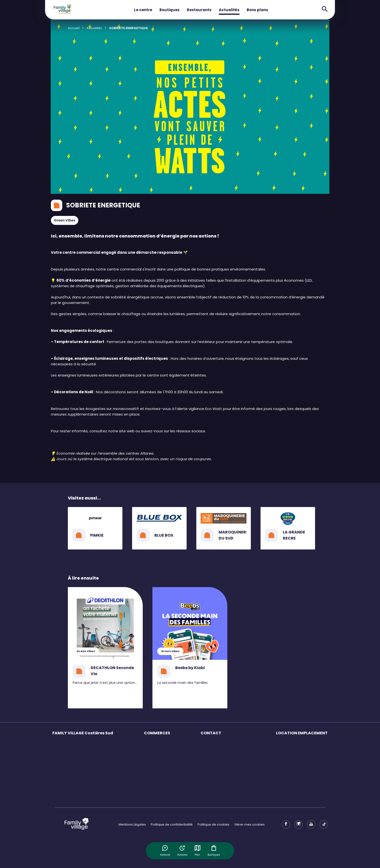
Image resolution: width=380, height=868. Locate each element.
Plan (198, 851)
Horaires (59, 753)
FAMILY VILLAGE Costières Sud (83, 733)
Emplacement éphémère (296, 744)
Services (59, 761)
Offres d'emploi (156, 770)
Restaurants (199, 10)
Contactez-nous (214, 753)
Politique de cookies (214, 824)
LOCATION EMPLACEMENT (302, 733)
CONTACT (211, 733)
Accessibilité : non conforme (223, 761)
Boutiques (170, 10)
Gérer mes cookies (249, 824)
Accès (57, 770)
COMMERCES (157, 733)
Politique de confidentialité (172, 824)
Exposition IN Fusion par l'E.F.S (75, 795)
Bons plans (257, 10)
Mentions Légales (132, 824)
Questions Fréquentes (218, 744)
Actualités (229, 10)
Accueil (74, 28)
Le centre (143, 10)
